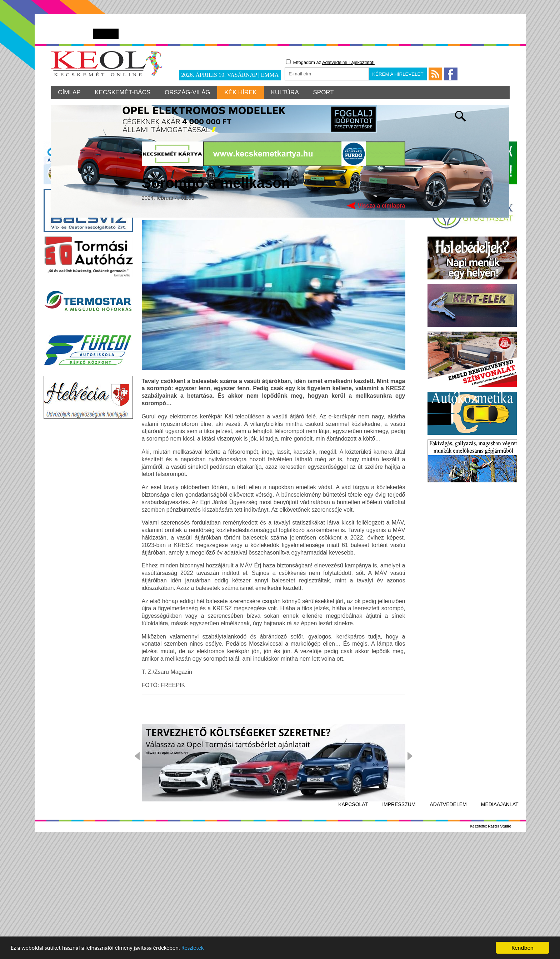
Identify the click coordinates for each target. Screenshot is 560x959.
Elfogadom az (330, 62)
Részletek (198, 949)
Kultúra (285, 92)
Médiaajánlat (500, 917)
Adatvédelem (448, 917)
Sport (324, 92)
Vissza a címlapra (381, 318)
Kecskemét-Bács (123, 92)
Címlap (69, 92)
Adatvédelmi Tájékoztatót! (348, 62)
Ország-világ (188, 92)
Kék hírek (241, 92)
